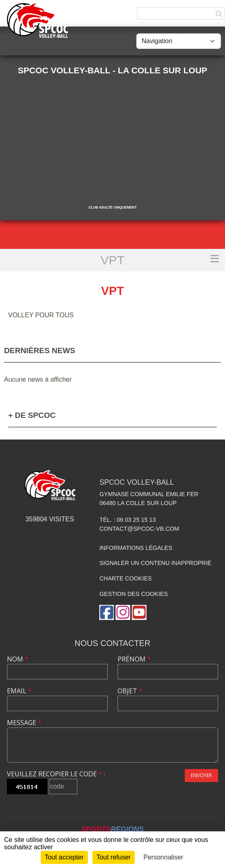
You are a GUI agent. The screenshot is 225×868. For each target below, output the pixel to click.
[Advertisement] (112, 138)
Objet (130, 691)
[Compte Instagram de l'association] (123, 612)
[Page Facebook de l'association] (107, 612)
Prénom (134, 659)
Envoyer (201, 775)
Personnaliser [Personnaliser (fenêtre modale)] (164, 857)
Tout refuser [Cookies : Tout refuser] (114, 857)
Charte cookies (125, 578)
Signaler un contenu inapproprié (155, 563)
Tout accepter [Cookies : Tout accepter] (64, 857)
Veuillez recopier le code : (56, 774)
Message (24, 723)
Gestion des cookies (133, 594)
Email (19, 691)
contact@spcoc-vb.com (139, 529)
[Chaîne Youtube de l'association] (139, 612)
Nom (18, 659)
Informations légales (136, 548)
